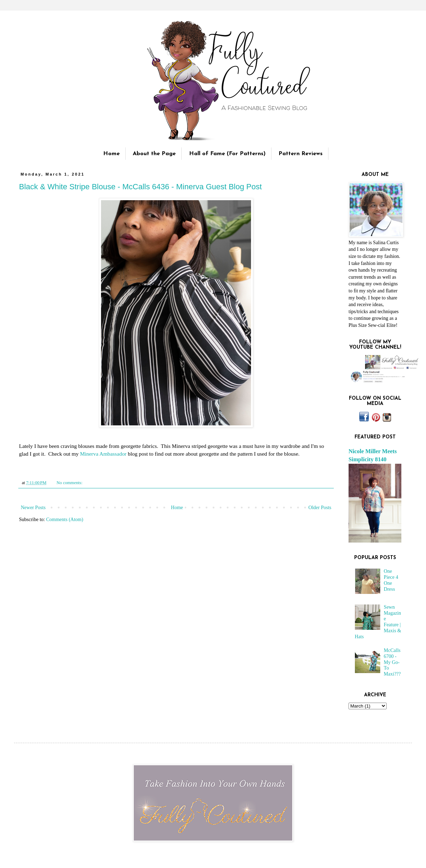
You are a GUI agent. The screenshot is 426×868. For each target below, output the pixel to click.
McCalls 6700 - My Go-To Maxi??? (392, 662)
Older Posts (320, 508)
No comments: (70, 483)
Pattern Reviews (300, 154)
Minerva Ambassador (103, 454)
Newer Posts (33, 508)
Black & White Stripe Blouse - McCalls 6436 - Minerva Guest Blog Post (140, 187)
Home (111, 154)
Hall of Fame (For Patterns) (227, 154)
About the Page (154, 154)
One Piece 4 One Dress (391, 580)
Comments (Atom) (65, 519)
